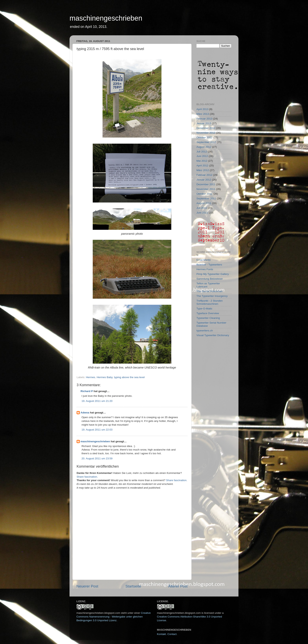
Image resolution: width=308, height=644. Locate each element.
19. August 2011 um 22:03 (97, 430)
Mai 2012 (202, 161)
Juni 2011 (202, 213)
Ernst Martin (204, 260)
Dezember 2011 (206, 184)
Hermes (90, 377)
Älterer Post (178, 586)
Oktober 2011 (204, 194)
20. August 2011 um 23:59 (97, 458)
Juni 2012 (202, 156)
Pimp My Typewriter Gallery (213, 274)
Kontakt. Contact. (167, 634)
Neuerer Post (87, 586)
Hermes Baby (105, 377)
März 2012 (203, 170)
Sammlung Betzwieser (210, 279)
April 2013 (202, 109)
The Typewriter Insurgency (212, 296)
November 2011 (206, 189)
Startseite (133, 586)
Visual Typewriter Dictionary (213, 335)
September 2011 (206, 198)
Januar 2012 (204, 180)
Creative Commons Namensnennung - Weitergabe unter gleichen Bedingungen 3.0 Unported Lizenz (114, 617)
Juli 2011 (202, 208)
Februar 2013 (204, 119)
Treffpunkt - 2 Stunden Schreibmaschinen (210, 302)
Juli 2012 (202, 152)
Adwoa (85, 413)
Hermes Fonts (205, 269)
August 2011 (204, 203)
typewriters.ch (205, 331)
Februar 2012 (204, 175)
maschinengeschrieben (106, 18)
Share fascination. (87, 477)
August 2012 (204, 147)
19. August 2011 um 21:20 (97, 401)
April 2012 (202, 166)
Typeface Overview (208, 313)
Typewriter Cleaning (208, 318)
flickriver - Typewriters (209, 265)
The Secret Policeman (209, 291)
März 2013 (203, 114)
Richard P (87, 391)
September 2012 (206, 142)
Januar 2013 (204, 123)
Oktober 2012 (204, 137)
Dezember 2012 (206, 128)
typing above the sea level (129, 377)
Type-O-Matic (204, 309)
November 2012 (206, 133)
